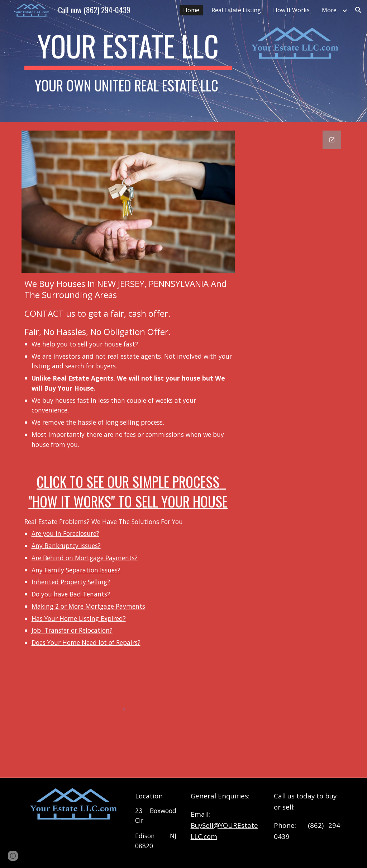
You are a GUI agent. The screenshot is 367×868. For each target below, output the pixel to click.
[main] (128, 61)
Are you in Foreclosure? (65, 533)
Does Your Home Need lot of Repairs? (86, 642)
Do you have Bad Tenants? (71, 594)
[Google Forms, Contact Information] (294, 356)
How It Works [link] (291, 10)
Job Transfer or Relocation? (72, 630)
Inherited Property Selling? (71, 582)
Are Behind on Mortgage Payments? (85, 558)
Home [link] (191, 10)
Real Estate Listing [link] (236, 10)
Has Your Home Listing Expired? (79, 618)
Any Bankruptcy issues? (66, 546)
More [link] (329, 10)
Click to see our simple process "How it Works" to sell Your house (128, 491)
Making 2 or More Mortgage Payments (88, 606)
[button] (358, 10)
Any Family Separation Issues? (76, 570)
